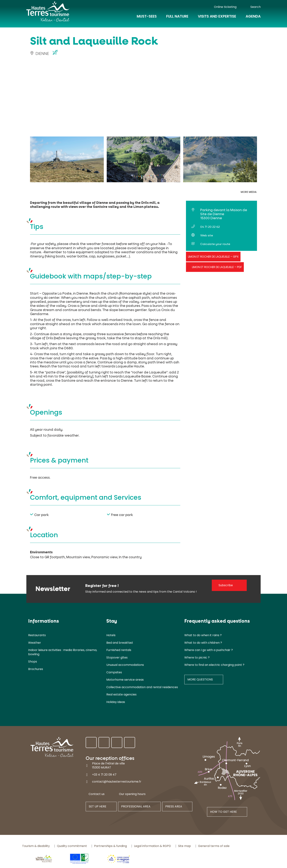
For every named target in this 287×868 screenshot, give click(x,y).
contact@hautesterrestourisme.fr (117, 782)
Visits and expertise (217, 19)
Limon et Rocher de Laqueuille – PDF (217, 267)
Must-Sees (147, 19)
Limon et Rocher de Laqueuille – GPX (213, 257)
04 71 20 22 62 (210, 227)
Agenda (253, 19)
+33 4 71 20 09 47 (104, 774)
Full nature (177, 19)
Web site (207, 235)
